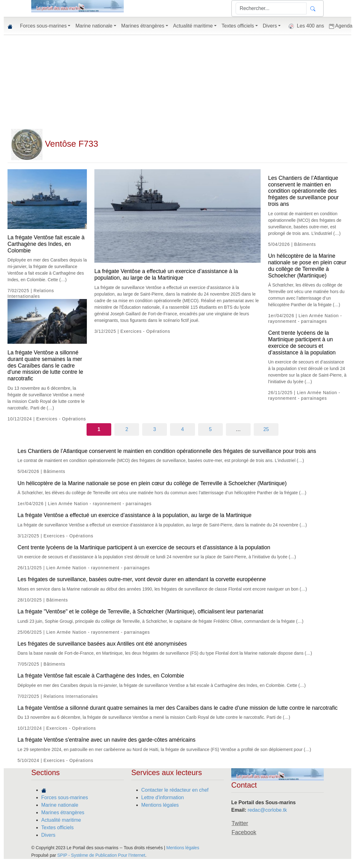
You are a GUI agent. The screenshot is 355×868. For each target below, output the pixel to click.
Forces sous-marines (65, 797)
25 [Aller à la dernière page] (266, 429)
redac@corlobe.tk (267, 810)
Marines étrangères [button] (143, 26)
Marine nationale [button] (94, 26)
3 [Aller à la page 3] (155, 429)
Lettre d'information (162, 797)
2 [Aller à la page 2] (127, 429)
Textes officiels (57, 827)
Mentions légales (160, 805)
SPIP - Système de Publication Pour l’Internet (101, 855)
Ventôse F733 (55, 144)
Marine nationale (60, 805)
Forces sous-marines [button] (43, 26)
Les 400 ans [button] (305, 26)
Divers (48, 835)
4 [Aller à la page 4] (183, 429)
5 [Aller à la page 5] (210, 429)
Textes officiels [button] (238, 26)
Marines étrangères (63, 812)
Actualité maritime (61, 820)
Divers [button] (270, 26)
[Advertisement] (177, 82)
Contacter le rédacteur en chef (175, 790)
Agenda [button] (341, 26)
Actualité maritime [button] (193, 26)
